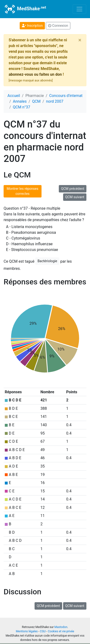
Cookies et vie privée (61, 631)
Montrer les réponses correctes (23, 191)
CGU (43, 631)
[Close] (80, 40)
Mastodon (61, 627)
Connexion (58, 26)
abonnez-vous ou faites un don (35, 74)
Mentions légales (27, 631)
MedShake (25, 9)
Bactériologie (47, 261)
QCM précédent (73, 189)
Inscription (32, 26)
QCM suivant (75, 197)
